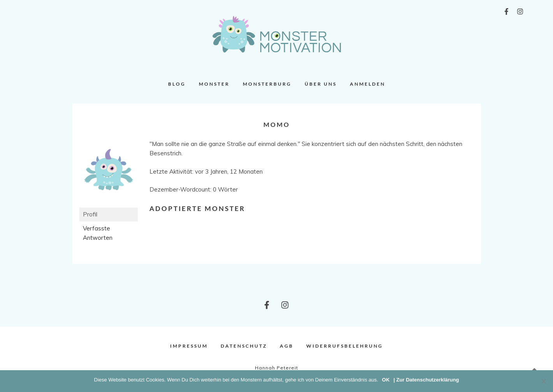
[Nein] (543, 381)
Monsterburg (267, 84)
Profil (90, 214)
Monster (214, 84)
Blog (177, 84)
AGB (287, 346)
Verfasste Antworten (98, 233)
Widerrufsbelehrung (345, 346)
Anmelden (368, 84)
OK (386, 380)
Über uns (321, 84)
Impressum (189, 346)
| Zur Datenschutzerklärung (426, 380)
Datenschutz (244, 346)
